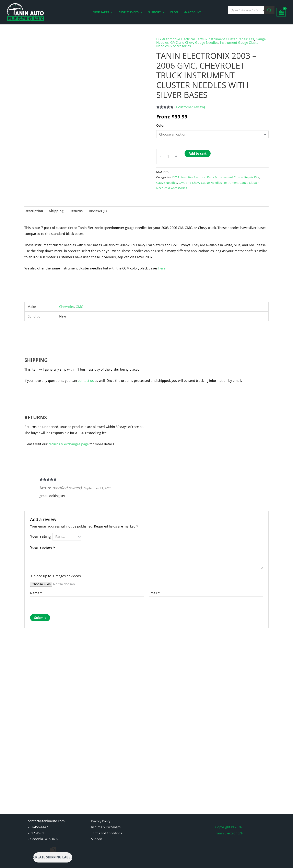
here (162, 268)
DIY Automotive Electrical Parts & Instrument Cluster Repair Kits (205, 39)
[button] (112, 12)
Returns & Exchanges (107, 822)
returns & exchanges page (69, 444)
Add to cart (198, 153)
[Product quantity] (168, 156)
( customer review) (190, 107)
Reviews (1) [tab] (98, 210)
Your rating (40, 536)
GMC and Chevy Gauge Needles (194, 42)
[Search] (269, 10)
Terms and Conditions (108, 828)
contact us (86, 380)
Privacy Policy (102, 816)
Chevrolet (67, 306)
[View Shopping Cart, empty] (281, 12)
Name (36, 593)
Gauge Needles (167, 182)
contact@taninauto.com (46, 816)
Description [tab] (34, 210)
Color (161, 125)
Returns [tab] (76, 210)
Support (97, 834)
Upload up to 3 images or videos (56, 576)
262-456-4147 (38, 822)
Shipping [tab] (56, 210)
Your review (43, 547)
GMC (79, 306)
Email (154, 593)
